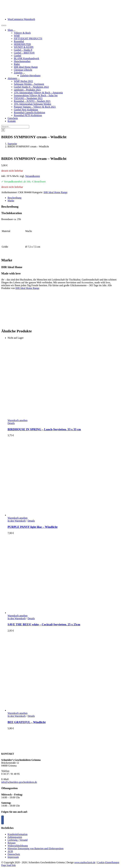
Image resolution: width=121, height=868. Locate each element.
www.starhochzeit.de (85, 862)
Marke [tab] (11, 201)
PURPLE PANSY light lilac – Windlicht (33, 527)
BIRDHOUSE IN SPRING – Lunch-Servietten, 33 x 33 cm (44, 429)
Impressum (13, 857)
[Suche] (3, 130)
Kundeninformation (17, 834)
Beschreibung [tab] (14, 198)
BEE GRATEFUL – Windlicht (27, 722)
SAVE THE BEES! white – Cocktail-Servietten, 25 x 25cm (44, 624)
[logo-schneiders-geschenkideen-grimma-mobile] (21, 14)
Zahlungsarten (15, 837)
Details (11, 423)
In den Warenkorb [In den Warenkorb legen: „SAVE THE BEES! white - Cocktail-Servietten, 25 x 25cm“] (17, 618)
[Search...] (15, 127)
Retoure (12, 843)
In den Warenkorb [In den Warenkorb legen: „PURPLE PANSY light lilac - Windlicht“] (17, 521)
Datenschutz (14, 854)
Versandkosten (33, 176)
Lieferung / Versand (18, 840)
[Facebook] (3, 820)
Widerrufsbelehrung (18, 846)
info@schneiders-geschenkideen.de (19, 782)
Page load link (9, 865)
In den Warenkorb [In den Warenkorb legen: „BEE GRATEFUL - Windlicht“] (17, 716)
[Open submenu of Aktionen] (18, 79)
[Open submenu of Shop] (14, 31)
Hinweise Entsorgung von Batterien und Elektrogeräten (36, 848)
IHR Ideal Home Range (55, 192)
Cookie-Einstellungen (108, 862)
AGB (10, 851)
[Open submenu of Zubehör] (24, 74)
